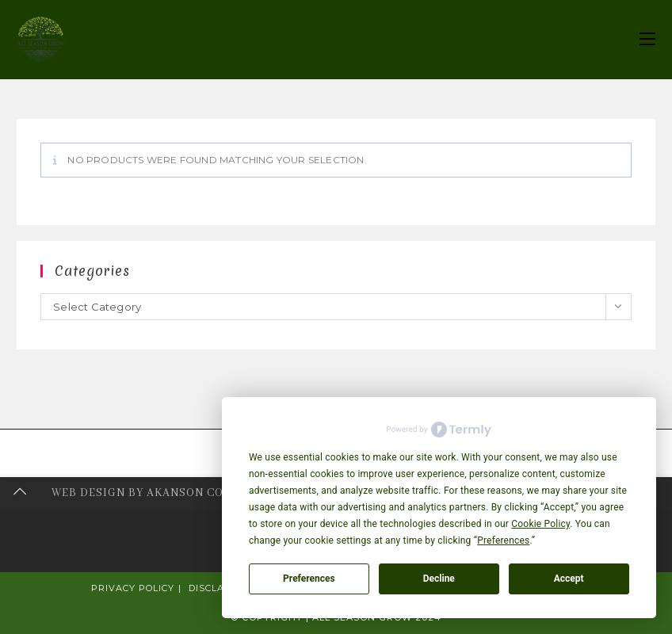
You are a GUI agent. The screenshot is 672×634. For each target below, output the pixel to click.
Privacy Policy (133, 588)
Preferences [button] (503, 540)
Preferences (309, 579)
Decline (439, 579)
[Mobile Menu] (647, 39)
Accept (569, 579)
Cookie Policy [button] (540, 524)
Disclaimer (219, 588)
